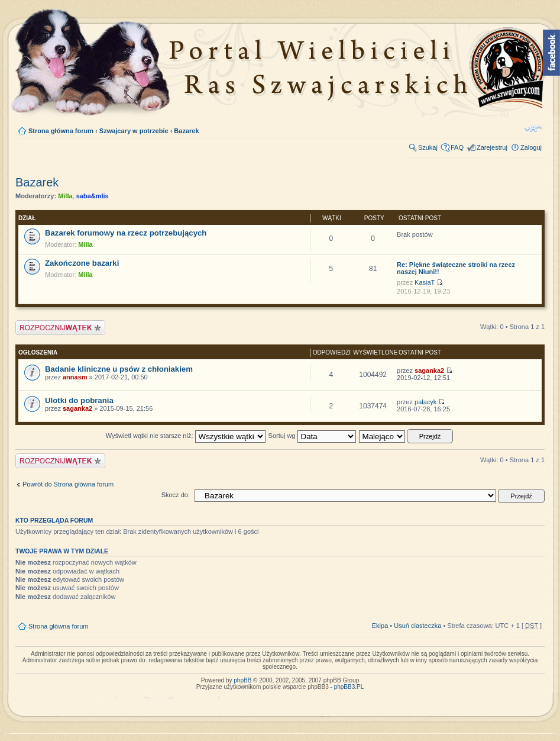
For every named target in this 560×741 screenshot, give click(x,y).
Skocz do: (176, 495)
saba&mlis (93, 196)
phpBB (242, 680)
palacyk (425, 402)
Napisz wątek (60, 328)
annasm (75, 377)
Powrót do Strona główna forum (68, 484)
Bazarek (186, 131)
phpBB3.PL (349, 687)
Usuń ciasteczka (417, 626)
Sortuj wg (312, 436)
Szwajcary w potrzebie (134, 131)
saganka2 (429, 370)
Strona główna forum (61, 131)
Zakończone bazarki (82, 263)
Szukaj (428, 147)
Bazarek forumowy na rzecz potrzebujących (126, 233)
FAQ (457, 147)
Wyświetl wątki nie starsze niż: (186, 436)
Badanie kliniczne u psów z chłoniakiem (119, 369)
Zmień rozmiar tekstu (533, 128)
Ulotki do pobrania (79, 400)
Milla (65, 196)
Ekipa (380, 626)
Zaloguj (531, 147)
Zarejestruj (492, 147)
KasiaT (425, 282)
